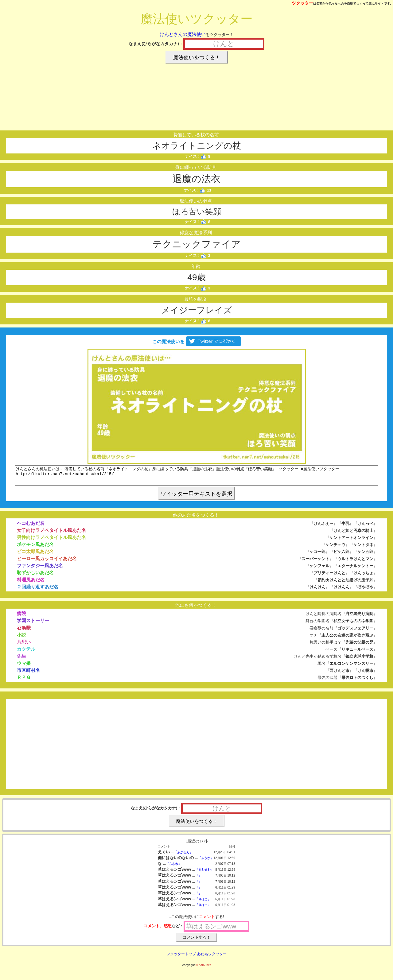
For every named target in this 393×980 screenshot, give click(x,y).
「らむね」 (174, 868)
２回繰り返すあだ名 (38, 590)
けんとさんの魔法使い (183, 34)
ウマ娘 (24, 667)
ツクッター (302, 3)
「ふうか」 (206, 862)
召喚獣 (24, 631)
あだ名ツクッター (212, 958)
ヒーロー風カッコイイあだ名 (47, 562)
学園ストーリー (33, 624)
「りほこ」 (203, 903)
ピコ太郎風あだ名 (35, 555)
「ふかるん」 (183, 856)
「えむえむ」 (204, 873)
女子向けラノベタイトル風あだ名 (51, 534)
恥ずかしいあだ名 (35, 576)
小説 (21, 639)
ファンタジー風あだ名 (40, 569)
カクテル (26, 653)
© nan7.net (203, 969)
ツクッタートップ (181, 958)
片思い (24, 646)
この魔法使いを (196, 341)
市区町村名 (28, 674)
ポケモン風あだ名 (35, 548)
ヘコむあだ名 (31, 527)
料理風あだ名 (31, 583)
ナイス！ (195, 156)
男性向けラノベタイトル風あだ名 (51, 541)
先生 (21, 660)
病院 (21, 617)
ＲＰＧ (24, 681)
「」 (198, 879)
